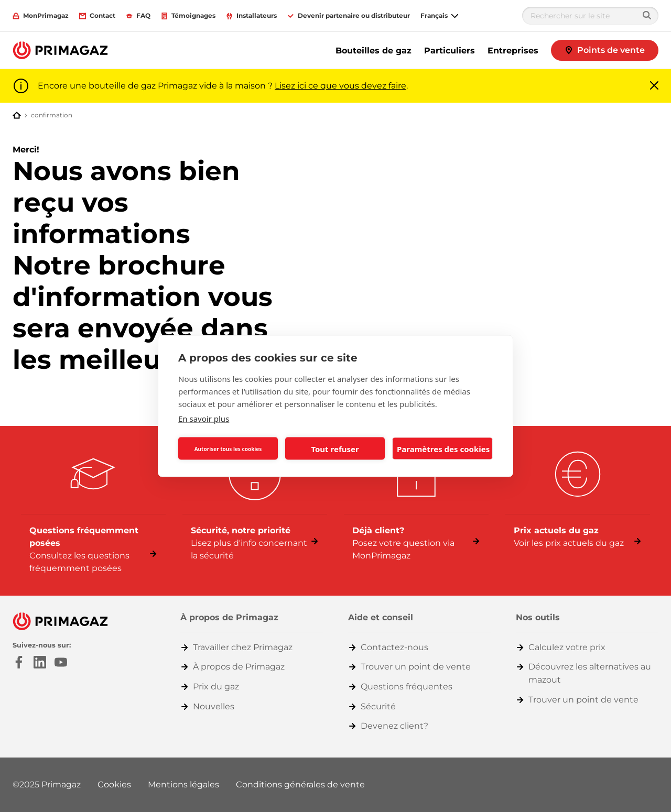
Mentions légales (183, 784)
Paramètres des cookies (443, 448)
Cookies (114, 784)
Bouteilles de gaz (374, 51)
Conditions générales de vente (300, 784)
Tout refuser (335, 448)
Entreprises (513, 51)
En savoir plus (204, 419)
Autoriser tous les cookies (228, 448)
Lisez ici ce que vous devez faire (340, 86)
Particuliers (450, 51)
